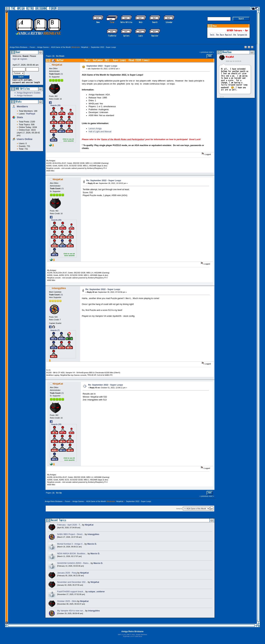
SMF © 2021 (131, 635)
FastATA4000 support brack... (71, 592)
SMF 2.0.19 (122, 635)
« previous (204, 52)
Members (22, 106)
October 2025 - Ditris (67, 601)
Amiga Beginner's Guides (29, 93)
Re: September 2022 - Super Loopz (104, 181)
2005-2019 (139, 636)
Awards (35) (55, 105)
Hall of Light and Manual (100, 132)
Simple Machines (141, 635)
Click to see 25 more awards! (68, 140)
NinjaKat (85, 47)
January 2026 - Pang (67, 573)
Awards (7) (55, 330)
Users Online (25, 139)
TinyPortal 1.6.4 (128, 636)
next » (212, 52)
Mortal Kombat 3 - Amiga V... (70, 544)
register (24, 59)
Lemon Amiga (95, 128)
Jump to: (179, 509)
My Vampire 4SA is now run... (71, 611)
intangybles (59, 288)
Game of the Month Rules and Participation (123, 139)
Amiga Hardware (25, 96)
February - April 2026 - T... (69, 525)
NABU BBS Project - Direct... (71, 534)
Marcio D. (92, 544)
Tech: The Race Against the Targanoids (228, 35)
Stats (19, 102)
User (18, 52)
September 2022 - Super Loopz (102, 66)
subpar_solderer (97, 592)
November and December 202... (72, 582)
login (15, 59)
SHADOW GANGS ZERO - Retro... (74, 563)
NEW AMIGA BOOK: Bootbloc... (72, 554)
